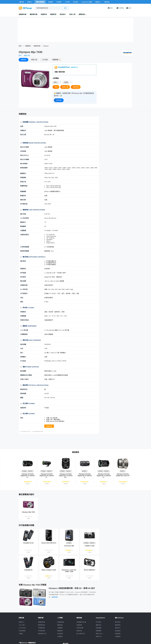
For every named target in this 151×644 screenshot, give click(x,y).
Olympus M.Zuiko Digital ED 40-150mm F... (47, 476)
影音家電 (60, 634)
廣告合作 (118, 628)
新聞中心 (21, 622)
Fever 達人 (22, 625)
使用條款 (118, 634)
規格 (23, 60)
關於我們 (118, 622)
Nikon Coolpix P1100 (49, 570)
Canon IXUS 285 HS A (49, 543)
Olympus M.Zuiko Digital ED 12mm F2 (123, 475)
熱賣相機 (99, 628)
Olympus (46, 46)
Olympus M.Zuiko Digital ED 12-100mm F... (28, 476)
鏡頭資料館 (34, 14)
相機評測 (44, 14)
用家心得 (72, 14)
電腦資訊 (60, 631)
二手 (45, 60)
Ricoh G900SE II (90, 570)
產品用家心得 (42, 634)
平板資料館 (41, 631)
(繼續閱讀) (55, 597)
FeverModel (22, 628)
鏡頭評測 (53, 14)
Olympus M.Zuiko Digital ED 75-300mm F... (85, 476)
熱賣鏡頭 (99, 631)
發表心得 (27, 56)
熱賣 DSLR (99, 634)
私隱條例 (118, 637)
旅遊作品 (79, 631)
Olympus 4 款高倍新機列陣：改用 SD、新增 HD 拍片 (72, 588)
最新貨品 (99, 625)
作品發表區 (22, 631)
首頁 (20, 46)
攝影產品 (60, 625)
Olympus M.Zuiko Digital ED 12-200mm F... (104, 476)
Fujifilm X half (90, 546)
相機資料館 (23, 14)
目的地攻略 (80, 628)
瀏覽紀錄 (82, 14)
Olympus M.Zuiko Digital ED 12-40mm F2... (66, 476)
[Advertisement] (59, 441)
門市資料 (99, 622)
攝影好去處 (81, 622)
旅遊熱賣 (79, 625)
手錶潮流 (60, 637)
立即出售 (59, 100)
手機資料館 (41, 628)
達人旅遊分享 (81, 634)
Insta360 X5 (28, 570)
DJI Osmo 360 (69, 546)
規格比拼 (76, 87)
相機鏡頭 (28, 46)
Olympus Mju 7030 (28, 512)
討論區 (21, 634)
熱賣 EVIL (99, 637)
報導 (56, 60)
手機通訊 (60, 628)
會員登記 (118, 631)
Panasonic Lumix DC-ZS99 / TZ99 (69, 571)
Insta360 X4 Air (28, 543)
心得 (34, 60)
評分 (20, 56)
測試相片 (63, 14)
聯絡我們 (118, 625)
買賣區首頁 (61, 622)
